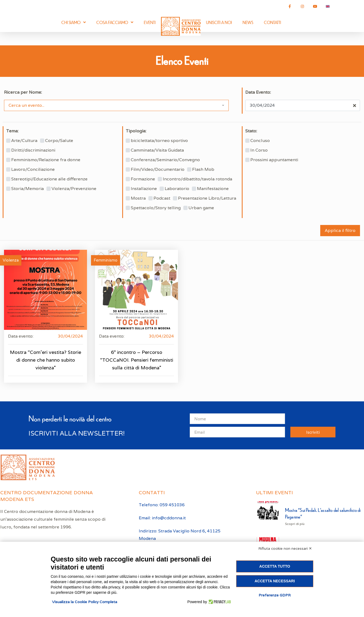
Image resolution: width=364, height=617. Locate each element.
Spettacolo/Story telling (156, 208)
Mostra (138, 198)
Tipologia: (136, 131)
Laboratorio (177, 189)
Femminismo (106, 260)
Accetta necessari (275, 581)
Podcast (162, 198)
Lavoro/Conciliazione (33, 169)
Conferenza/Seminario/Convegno (165, 160)
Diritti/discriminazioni (33, 150)
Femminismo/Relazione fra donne (46, 160)
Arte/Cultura (24, 141)
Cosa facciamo (115, 22)
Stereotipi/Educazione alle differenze (49, 179)
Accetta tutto (275, 566)
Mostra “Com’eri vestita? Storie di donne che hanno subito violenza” (45, 360)
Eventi (150, 22)
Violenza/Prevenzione (74, 189)
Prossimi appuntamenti (274, 160)
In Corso (259, 150)
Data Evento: (258, 92)
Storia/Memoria (27, 189)
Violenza (11, 260)
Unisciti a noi (219, 22)
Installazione (144, 189)
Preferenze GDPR (275, 595)
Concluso (260, 141)
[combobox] (116, 105)
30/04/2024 (70, 336)
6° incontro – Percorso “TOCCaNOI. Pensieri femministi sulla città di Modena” (137, 360)
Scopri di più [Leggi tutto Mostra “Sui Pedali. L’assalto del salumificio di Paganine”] (295, 524)
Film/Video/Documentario (158, 169)
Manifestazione (213, 189)
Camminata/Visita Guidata (157, 150)
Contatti (272, 22)
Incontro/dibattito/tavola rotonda (197, 179)
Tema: (12, 131)
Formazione (143, 179)
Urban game (201, 208)
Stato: (251, 131)
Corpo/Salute (59, 141)
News (248, 22)
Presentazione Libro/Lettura (207, 198)
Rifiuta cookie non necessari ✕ (285, 548)
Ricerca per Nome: (23, 92)
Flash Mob (203, 169)
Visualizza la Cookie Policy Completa (85, 602)
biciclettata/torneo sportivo (159, 141)
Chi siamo (74, 22)
